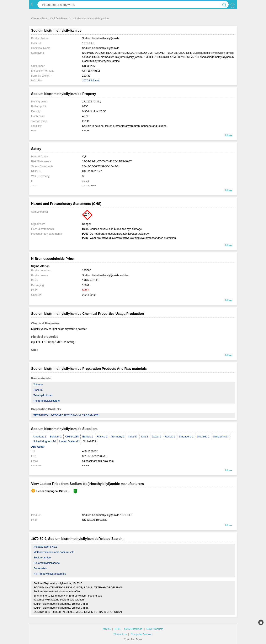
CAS (118, 629)
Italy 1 (145, 437)
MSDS (107, 629)
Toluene (38, 384)
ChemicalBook (39, 19)
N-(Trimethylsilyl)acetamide (50, 574)
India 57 (133, 437)
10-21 (86, 181)
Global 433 (89, 441)
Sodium (38, 390)
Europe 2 (88, 437)
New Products (155, 629)
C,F (84, 156)
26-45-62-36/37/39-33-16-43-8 (100, 166)
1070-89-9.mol (91, 80)
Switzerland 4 (221, 437)
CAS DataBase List (61, 19)
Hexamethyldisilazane (47, 401)
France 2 (102, 437)
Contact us (120, 634)
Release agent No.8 (45, 547)
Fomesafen (40, 568)
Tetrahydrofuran (43, 395)
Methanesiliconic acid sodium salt (54, 552)
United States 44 (69, 441)
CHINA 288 (72, 437)
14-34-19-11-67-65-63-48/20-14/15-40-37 (107, 161)
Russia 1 (170, 437)
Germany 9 (118, 437)
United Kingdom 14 (44, 441)
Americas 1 (40, 437)
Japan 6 (156, 437)
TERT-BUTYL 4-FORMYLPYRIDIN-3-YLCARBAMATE (66, 415)
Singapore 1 (186, 437)
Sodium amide (42, 557)
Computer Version (142, 634)
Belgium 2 (56, 437)
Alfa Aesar (38, 447)
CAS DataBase (133, 629)
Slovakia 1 (203, 437)
